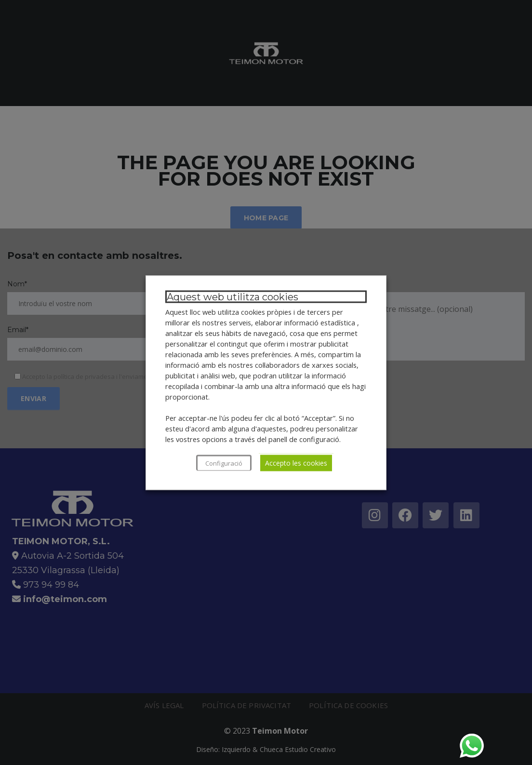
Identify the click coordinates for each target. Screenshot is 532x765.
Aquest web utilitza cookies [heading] (233, 296)
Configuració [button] (224, 463)
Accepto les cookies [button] (296, 463)
